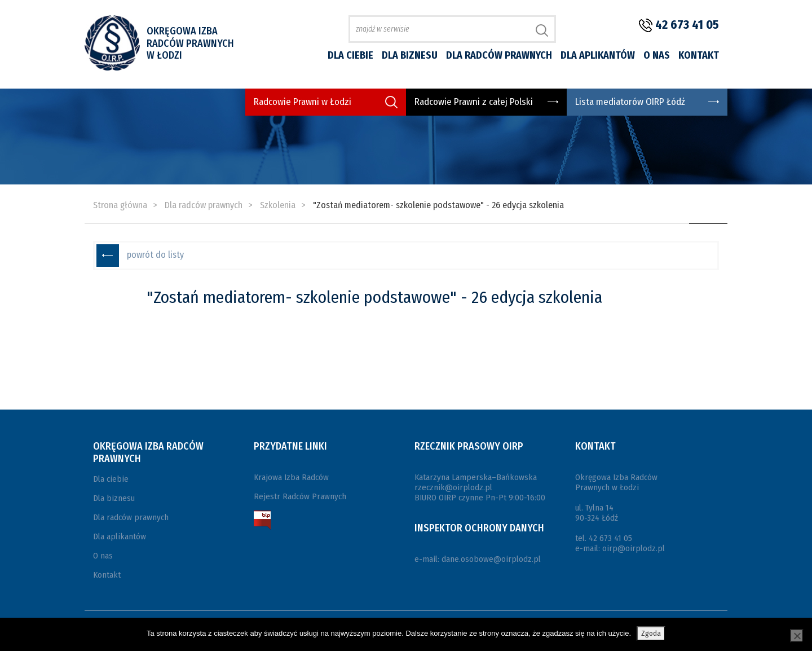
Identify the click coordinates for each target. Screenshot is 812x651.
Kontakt (699, 55)
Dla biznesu (410, 55)
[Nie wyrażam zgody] (797, 636)
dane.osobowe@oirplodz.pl (491, 559)
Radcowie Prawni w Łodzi (303, 102)
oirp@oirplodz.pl (634, 548)
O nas (657, 55)
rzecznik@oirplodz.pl (453, 487)
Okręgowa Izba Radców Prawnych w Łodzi (190, 43)
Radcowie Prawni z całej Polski (474, 102)
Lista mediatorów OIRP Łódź (630, 102)
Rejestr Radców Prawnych (300, 496)
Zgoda (651, 633)
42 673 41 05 (687, 25)
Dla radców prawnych (499, 55)
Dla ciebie (350, 55)
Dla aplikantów (598, 55)
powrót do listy (155, 255)
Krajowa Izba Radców (291, 477)
